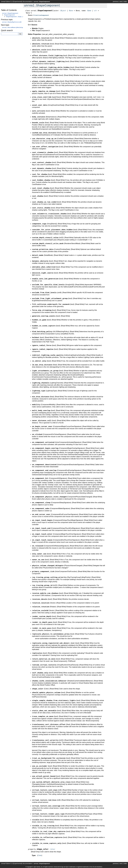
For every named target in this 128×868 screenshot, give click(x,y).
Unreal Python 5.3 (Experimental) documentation (17, 2)
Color (40, 855)
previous (115, 2)
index (125, 2)
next (121, 2)
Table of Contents (9, 10)
